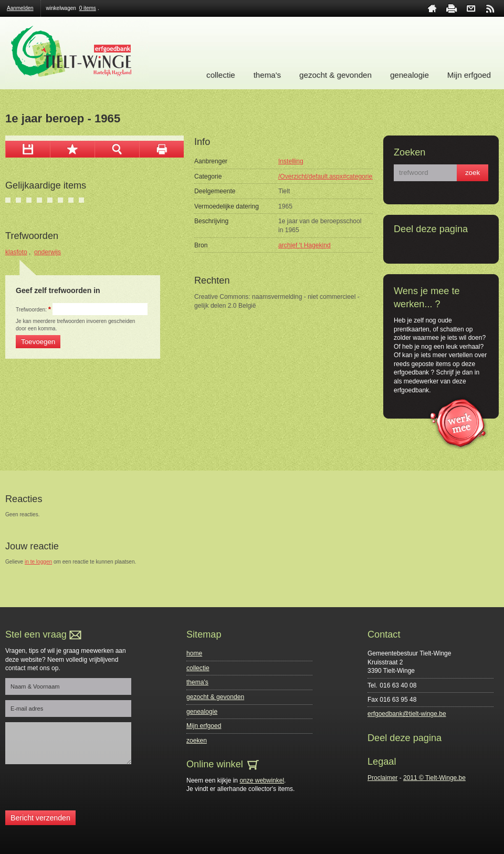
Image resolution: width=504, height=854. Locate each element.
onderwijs (48, 252)
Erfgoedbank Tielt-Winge (77, 53)
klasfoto (16, 252)
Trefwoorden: (33, 310)
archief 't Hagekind (304, 245)
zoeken (197, 741)
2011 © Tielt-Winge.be (434, 778)
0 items (88, 8)
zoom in (117, 149)
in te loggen (38, 562)
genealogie (409, 75)
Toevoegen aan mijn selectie (72, 149)
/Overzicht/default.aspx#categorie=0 (329, 176)
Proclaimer (382, 778)
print (451, 8)
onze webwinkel (262, 780)
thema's (267, 75)
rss (490, 8)
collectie (221, 75)
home (432, 8)
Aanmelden (20, 8)
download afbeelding (28, 149)
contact (471, 8)
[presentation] (85, 790)
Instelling (291, 161)
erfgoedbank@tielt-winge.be (407, 714)
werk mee (458, 422)
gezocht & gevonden (335, 75)
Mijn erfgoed (469, 75)
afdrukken (161, 149)
